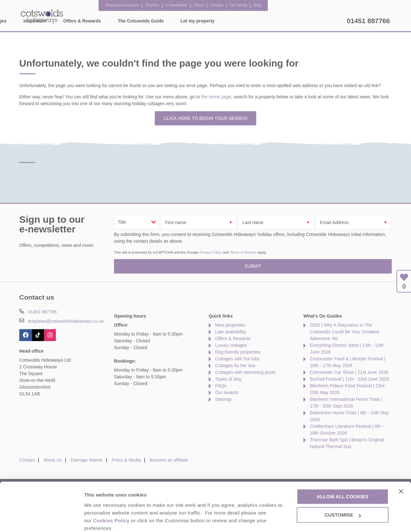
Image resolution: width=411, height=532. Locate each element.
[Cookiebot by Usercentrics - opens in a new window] (42, 519)
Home (79, 21)
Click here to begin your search (206, 118)
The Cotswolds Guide (264, 21)
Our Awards (227, 392)
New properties (230, 325)
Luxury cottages (231, 345)
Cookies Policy (111, 494)
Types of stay (228, 379)
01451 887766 (368, 21)
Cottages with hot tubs (237, 359)
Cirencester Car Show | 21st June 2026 (349, 372)
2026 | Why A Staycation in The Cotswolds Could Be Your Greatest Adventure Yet (345, 332)
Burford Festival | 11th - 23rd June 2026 (349, 379)
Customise (97, 519)
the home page (216, 97)
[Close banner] (401, 464)
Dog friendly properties (238, 352)
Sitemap (223, 399)
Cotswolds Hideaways (42, 16)
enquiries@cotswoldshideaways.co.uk (66, 321)
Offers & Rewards (206, 21)
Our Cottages (116, 21)
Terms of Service (243, 252)
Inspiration (159, 21)
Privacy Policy (211, 252)
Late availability (231, 332)
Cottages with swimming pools (245, 372)
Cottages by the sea (235, 365)
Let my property (321, 21)
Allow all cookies (342, 470)
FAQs (221, 386)
